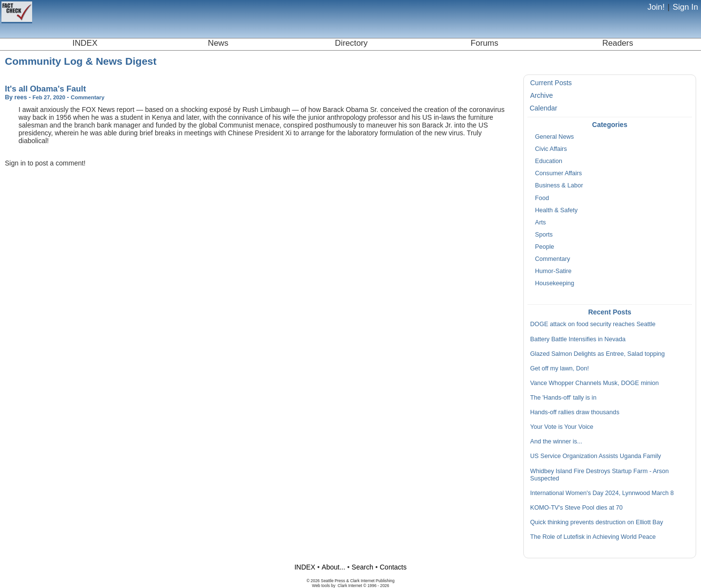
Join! (656, 7)
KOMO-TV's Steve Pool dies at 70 (576, 508)
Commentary (553, 259)
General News (554, 137)
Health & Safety (556, 210)
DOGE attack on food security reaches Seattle (593, 324)
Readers (618, 43)
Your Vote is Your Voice (562, 427)
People (544, 247)
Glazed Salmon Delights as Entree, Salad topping (598, 354)
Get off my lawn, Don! (560, 368)
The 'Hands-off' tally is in (563, 398)
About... (333, 567)
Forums (485, 43)
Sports (544, 235)
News (218, 43)
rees (21, 97)
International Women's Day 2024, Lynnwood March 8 (602, 493)
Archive (542, 95)
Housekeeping (555, 283)
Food (542, 198)
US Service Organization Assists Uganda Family (596, 456)
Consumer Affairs (558, 173)
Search (362, 567)
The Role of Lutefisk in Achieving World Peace (593, 537)
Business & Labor (559, 185)
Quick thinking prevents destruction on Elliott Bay (597, 522)
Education (549, 161)
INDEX (85, 43)
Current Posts (551, 83)
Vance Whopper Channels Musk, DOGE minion (594, 383)
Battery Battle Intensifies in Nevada (578, 339)
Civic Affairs (551, 149)
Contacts (393, 567)
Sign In (685, 7)
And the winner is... (556, 441)
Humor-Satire (553, 271)
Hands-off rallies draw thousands (575, 412)
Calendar (544, 108)
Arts (540, 222)
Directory (351, 43)
